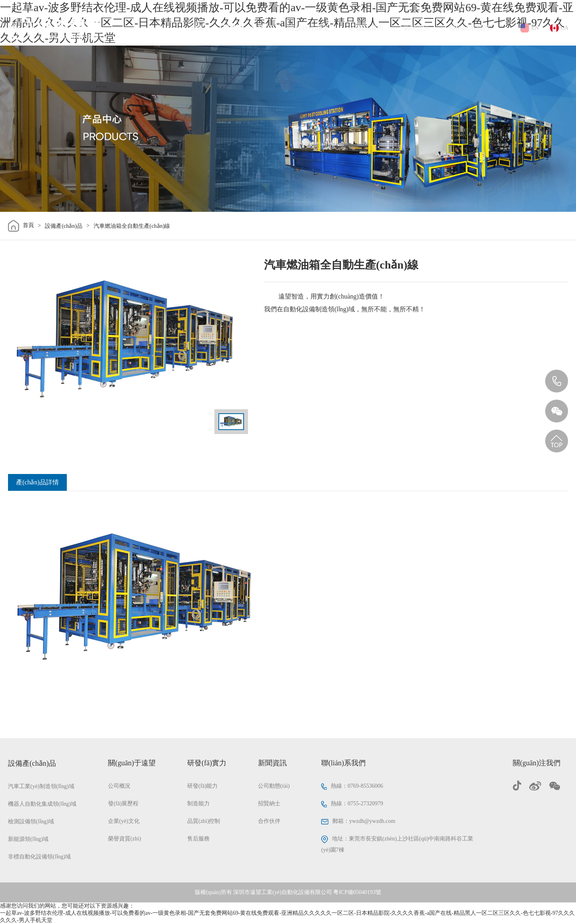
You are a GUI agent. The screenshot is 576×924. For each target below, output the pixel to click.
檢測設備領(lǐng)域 (31, 821)
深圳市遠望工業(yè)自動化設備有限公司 (283, 892)
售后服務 (198, 839)
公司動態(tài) (274, 786)
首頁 (197, 28)
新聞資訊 (416, 28)
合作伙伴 (269, 821)
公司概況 (119, 786)
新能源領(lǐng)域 (28, 839)
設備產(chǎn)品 (245, 28)
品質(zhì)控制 (204, 821)
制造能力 (198, 804)
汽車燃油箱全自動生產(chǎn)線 (132, 226)
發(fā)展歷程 (123, 804)
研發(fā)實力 (366, 28)
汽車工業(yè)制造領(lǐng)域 (41, 786)
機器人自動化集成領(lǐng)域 (42, 804)
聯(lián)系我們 (469, 28)
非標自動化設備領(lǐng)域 (39, 857)
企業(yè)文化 (124, 821)
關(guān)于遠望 (308, 28)
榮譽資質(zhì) (124, 839)
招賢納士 (269, 804)
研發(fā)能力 (202, 786)
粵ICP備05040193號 (357, 892)
